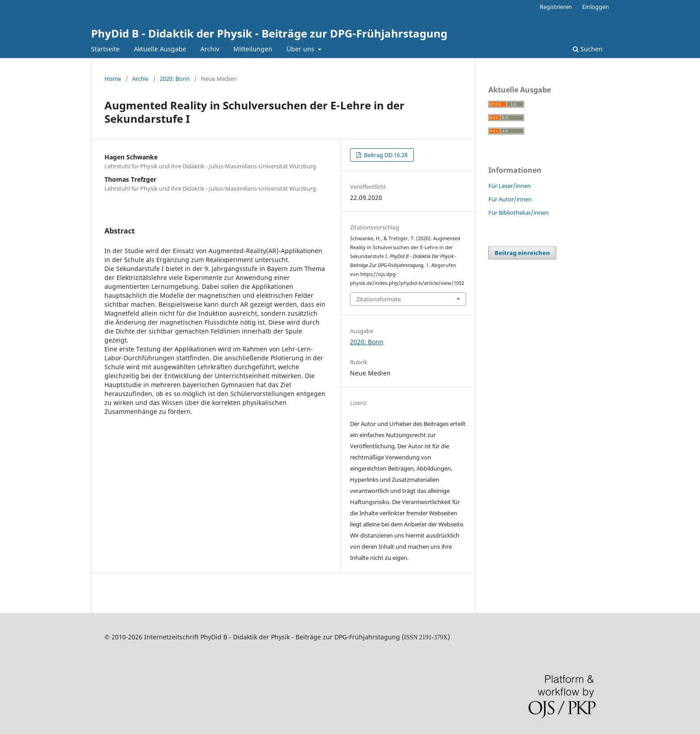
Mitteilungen (253, 49)
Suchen (588, 49)
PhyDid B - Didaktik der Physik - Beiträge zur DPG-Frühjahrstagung (269, 33)
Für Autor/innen (510, 199)
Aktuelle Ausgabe (160, 49)
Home (113, 79)
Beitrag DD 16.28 (385, 155)
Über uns (301, 49)
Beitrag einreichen (522, 253)
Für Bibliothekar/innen (519, 213)
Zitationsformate (379, 299)
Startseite (105, 49)
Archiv (210, 49)
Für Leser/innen (510, 186)
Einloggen (596, 7)
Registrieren (556, 7)
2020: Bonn (175, 79)
